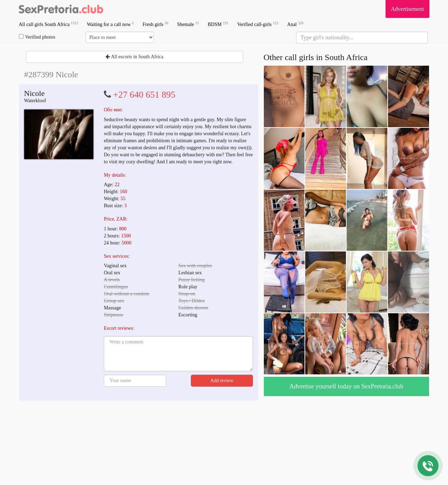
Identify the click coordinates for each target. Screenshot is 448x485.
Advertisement (407, 9)
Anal (295, 24)
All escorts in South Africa (134, 57)
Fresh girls (155, 24)
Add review (222, 381)
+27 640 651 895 (144, 95)
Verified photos (37, 37)
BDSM (218, 24)
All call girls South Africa (49, 24)
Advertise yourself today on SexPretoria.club (346, 386)
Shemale (188, 24)
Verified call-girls (258, 24)
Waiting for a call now (111, 24)
